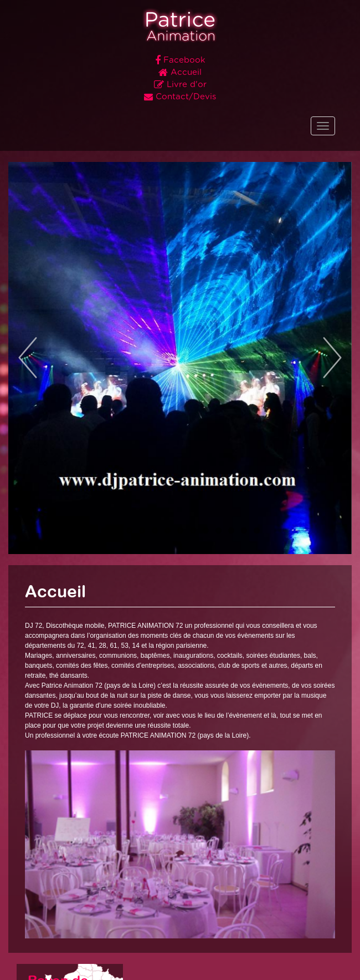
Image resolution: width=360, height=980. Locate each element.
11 (231, 530)
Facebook (180, 60)
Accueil (180, 73)
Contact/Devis (180, 97)
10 (218, 530)
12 (244, 530)
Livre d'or (180, 85)
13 (257, 530)
